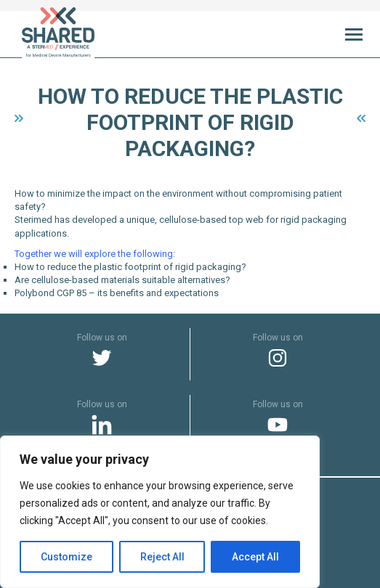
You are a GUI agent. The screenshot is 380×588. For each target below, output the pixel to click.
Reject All (162, 557)
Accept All (255, 557)
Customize (66, 557)
